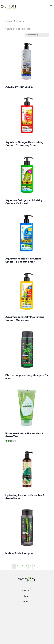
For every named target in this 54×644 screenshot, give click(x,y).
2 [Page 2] (18, 566)
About (26, 601)
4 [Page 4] (26, 566)
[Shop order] (37, 35)
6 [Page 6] (35, 566)
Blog (26, 596)
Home (9, 21)
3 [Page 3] (22, 566)
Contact (26, 591)
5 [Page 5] (31, 566)
